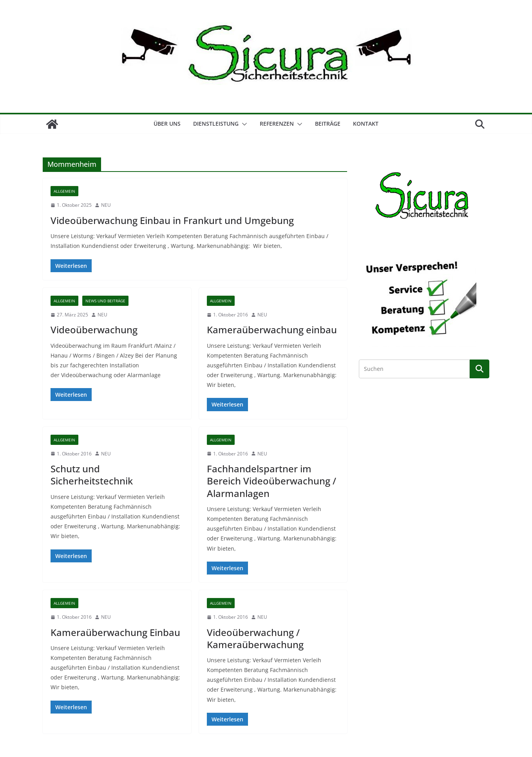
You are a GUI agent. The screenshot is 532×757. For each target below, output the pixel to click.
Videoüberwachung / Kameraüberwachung (255, 638)
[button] (243, 124)
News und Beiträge (105, 301)
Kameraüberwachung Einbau (115, 632)
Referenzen (277, 124)
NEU (106, 205)
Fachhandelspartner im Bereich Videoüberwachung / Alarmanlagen (271, 481)
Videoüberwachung (94, 330)
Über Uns (167, 124)
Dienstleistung (216, 124)
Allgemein (64, 191)
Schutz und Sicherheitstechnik (92, 475)
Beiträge (328, 124)
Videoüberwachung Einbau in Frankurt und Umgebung (172, 220)
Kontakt (366, 124)
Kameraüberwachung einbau (272, 330)
